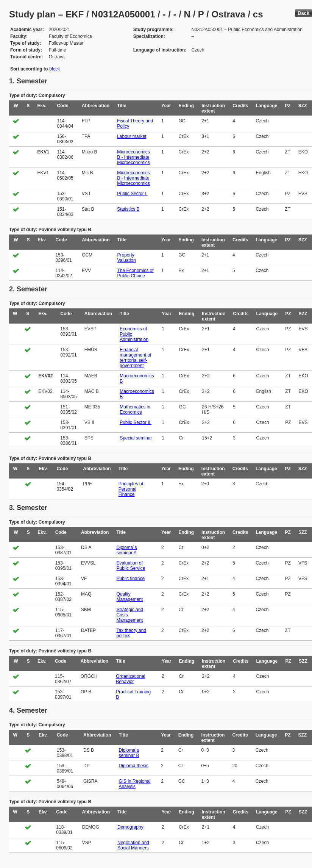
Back (303, 13)
